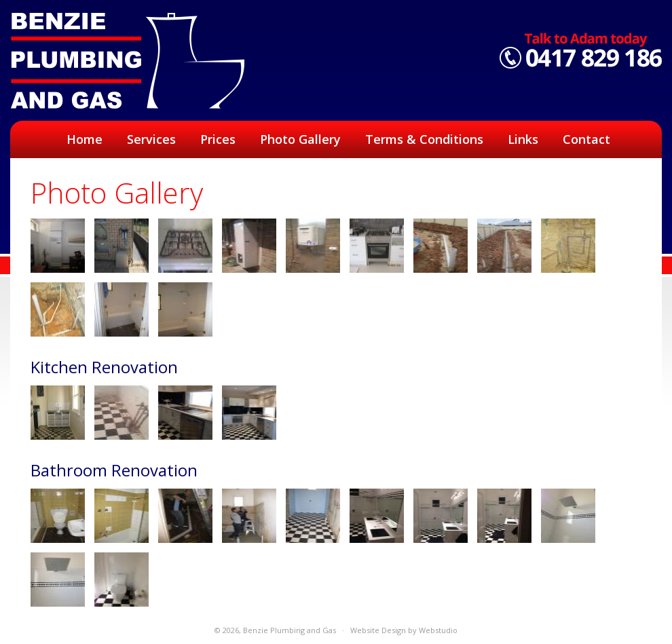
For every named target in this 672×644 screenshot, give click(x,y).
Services (151, 139)
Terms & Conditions (424, 139)
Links (523, 139)
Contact (586, 139)
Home (85, 139)
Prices (218, 139)
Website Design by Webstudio (404, 630)
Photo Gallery (300, 139)
